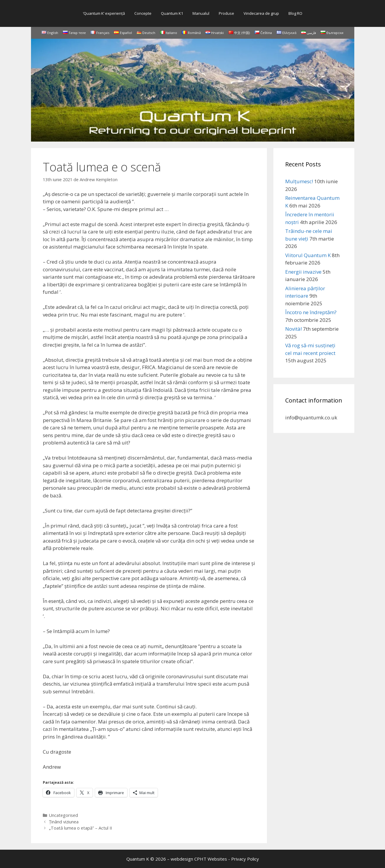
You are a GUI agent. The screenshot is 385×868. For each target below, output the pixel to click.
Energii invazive (303, 272)
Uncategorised (63, 815)
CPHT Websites (211, 859)
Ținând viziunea (64, 822)
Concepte (143, 13)
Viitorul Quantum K (308, 255)
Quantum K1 (172, 13)
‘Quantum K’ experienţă (104, 13)
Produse (226, 13)
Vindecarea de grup (261, 13)
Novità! (293, 329)
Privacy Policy (245, 859)
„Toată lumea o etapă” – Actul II (80, 828)
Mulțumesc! (299, 181)
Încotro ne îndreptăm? (311, 312)
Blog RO (295, 13)
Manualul (201, 13)
